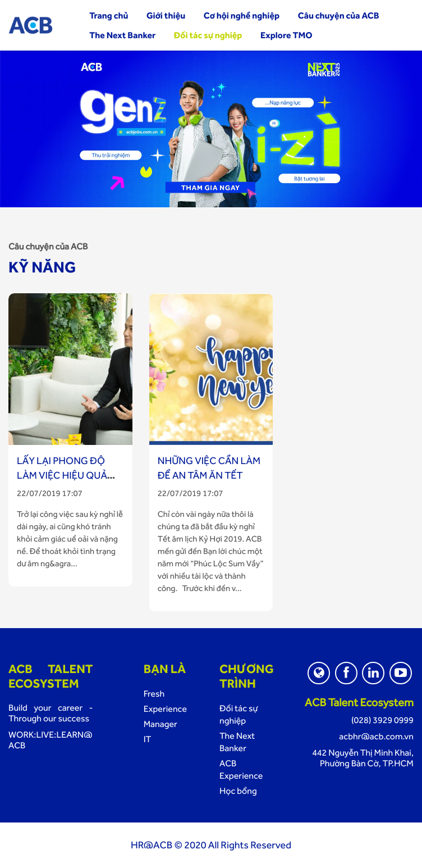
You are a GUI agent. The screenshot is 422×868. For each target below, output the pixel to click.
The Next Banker (122, 35)
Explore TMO (286, 35)
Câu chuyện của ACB (339, 15)
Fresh (154, 694)
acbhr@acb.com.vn (376, 736)
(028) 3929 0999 (382, 720)
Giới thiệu (166, 15)
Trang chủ (109, 15)
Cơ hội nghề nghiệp (242, 15)
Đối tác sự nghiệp (208, 35)
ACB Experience (241, 769)
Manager (160, 724)
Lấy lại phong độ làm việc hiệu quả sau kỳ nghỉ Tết (62, 476)
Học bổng (238, 791)
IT (148, 739)
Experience (165, 709)
